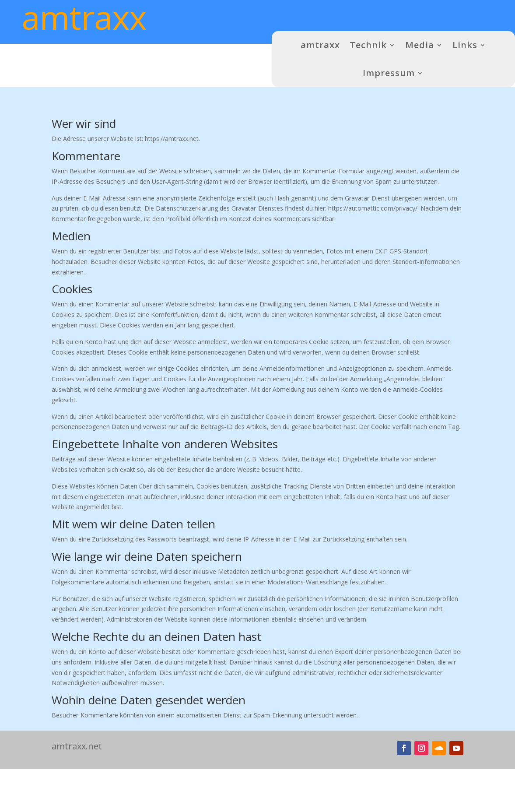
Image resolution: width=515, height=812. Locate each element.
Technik (368, 45)
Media (420, 45)
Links (465, 45)
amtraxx (320, 45)
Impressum (389, 73)
